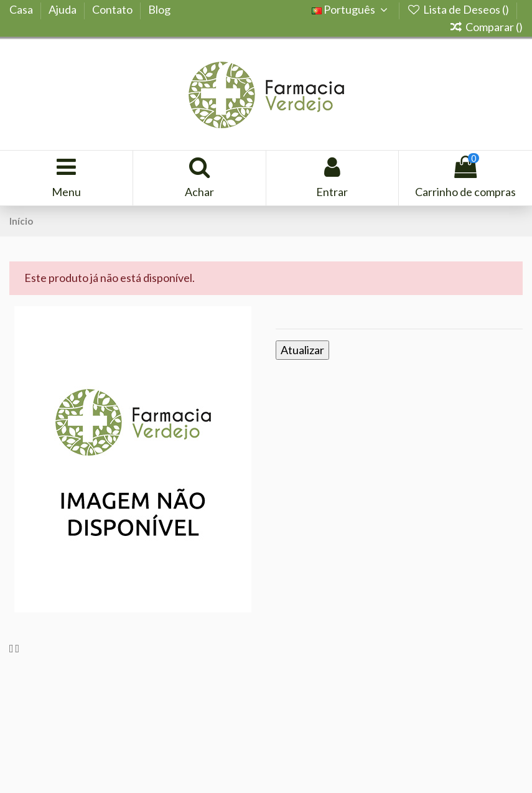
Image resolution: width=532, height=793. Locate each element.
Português (352, 9)
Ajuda (63, 9)
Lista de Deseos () (459, 9)
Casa (22, 9)
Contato (113, 9)
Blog (159, 9)
